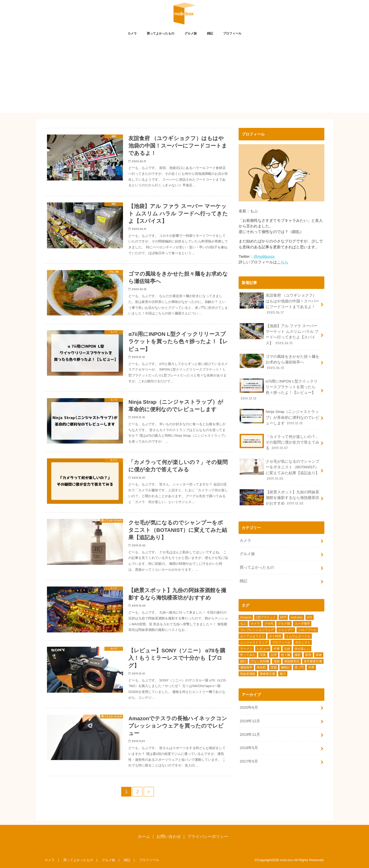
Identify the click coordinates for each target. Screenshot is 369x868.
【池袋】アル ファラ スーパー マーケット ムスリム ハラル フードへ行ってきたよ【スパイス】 (279, 334)
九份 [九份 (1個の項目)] (287, 649)
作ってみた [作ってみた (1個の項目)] (248, 655)
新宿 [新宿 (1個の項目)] (308, 655)
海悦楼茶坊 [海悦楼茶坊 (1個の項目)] (292, 661)
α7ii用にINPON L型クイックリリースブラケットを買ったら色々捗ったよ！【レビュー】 (278, 390)
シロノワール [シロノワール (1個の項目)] (307, 630)
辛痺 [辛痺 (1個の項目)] (311, 667)
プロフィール (232, 33)
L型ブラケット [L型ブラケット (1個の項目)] (266, 617)
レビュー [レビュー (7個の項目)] (263, 649)
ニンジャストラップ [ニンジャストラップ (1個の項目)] (254, 642)
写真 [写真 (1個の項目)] (263, 655)
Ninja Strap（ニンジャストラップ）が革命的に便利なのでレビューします (279, 417)
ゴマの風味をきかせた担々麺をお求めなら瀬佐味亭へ (279, 362)
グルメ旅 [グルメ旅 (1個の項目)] (284, 624)
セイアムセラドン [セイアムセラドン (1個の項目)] (252, 636)
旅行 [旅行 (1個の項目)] (243, 661)
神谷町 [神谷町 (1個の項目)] (261, 667)
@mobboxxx (264, 256)
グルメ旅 (191, 33)
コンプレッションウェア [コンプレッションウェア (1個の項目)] (257, 630)
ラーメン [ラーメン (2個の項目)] (246, 649)
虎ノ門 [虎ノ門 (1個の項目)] (299, 667)
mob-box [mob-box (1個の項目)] (297, 617)
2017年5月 (249, 761)
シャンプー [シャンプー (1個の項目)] (286, 630)
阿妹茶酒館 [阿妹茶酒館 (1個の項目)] (248, 674)
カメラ (132, 33)
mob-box (286, 860)
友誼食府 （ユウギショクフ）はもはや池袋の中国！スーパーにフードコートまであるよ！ (279, 304)
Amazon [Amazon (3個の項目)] (246, 617)
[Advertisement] (184, 77)
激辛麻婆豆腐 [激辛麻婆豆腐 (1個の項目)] (313, 661)
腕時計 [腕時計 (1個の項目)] (286, 667)
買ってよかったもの (161, 33)
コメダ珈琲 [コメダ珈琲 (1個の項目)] (302, 624)
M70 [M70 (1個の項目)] (283, 617)
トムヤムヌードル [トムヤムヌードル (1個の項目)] (298, 636)
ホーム (144, 836)
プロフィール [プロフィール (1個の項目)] (281, 642)
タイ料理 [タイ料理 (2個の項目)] (275, 636)
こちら (283, 262)
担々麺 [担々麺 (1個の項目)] (286, 655)
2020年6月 (249, 707)
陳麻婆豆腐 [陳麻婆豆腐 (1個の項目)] (267, 674)
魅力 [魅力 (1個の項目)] (283, 674)
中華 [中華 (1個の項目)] (277, 649)
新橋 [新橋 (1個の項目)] (319, 655)
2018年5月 (249, 748)
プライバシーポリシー (208, 836)
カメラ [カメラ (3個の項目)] (255, 624)
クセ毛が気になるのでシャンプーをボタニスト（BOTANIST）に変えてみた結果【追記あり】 (279, 470)
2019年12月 (250, 721)
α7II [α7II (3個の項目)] (310, 617)
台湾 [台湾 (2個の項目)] (274, 655)
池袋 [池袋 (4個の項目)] (277, 661)
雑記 (210, 33)
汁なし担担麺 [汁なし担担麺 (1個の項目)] (260, 661)
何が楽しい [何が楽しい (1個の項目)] (302, 649)
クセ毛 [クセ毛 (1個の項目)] (269, 624)
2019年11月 (250, 735)
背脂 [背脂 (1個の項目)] (274, 667)
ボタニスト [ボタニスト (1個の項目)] (303, 642)
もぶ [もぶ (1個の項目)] (243, 624)
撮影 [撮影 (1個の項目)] (298, 655)
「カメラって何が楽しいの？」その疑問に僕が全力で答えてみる (279, 442)
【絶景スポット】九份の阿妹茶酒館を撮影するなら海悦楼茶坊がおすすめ (279, 498)
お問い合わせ (169, 836)
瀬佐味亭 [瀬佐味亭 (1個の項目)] (246, 667)
